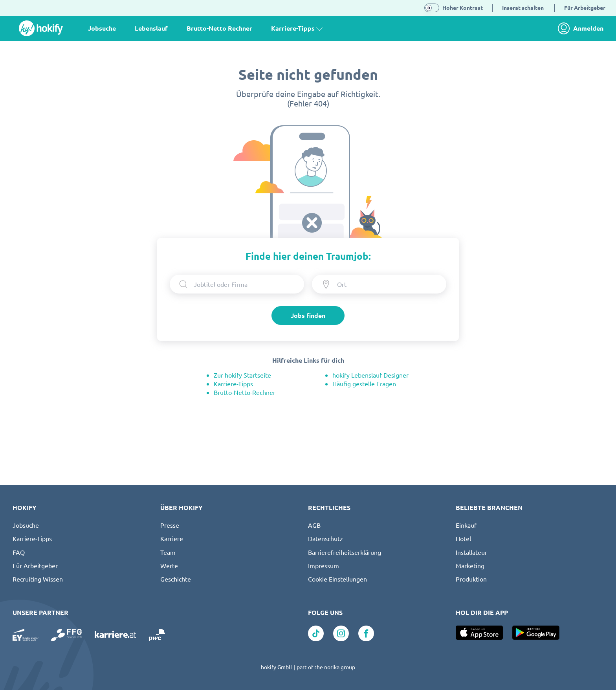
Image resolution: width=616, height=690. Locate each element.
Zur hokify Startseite (242, 375)
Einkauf (466, 525)
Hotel (463, 538)
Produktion (471, 579)
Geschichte (176, 579)
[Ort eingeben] (386, 284)
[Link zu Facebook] (366, 633)
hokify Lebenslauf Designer (370, 375)
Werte (169, 565)
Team (168, 552)
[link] (583, 28)
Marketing (470, 565)
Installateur (471, 552)
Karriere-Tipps (233, 384)
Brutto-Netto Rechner (219, 28)
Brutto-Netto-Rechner (245, 392)
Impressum (324, 565)
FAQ (19, 552)
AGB (314, 525)
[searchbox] (244, 284)
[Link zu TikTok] (316, 633)
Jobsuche (102, 28)
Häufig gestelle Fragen (364, 384)
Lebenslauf (151, 28)
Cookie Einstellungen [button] (337, 579)
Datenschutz (325, 538)
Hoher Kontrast (463, 7)
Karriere (172, 538)
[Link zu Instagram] (341, 633)
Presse (170, 525)
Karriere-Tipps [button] (297, 28)
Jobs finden (308, 315)
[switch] (432, 8)
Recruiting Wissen (38, 579)
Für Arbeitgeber (35, 565)
